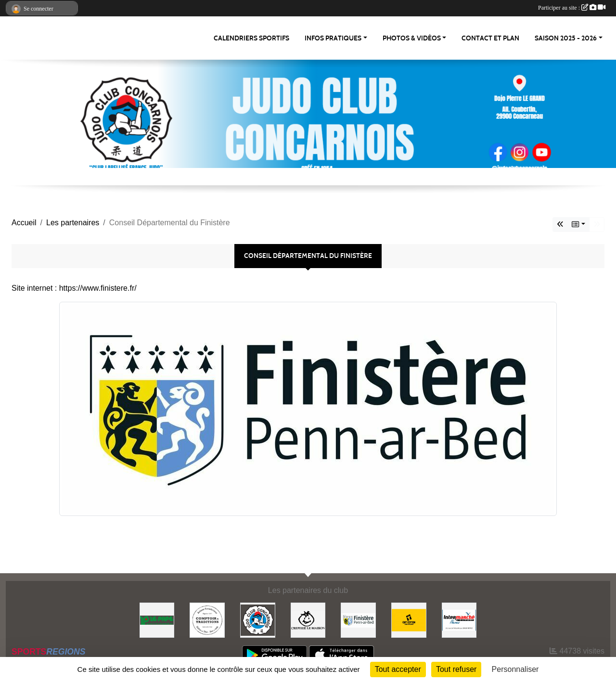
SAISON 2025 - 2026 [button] (566, 38)
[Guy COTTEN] (409, 620)
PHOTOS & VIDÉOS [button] (412, 38)
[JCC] (258, 620)
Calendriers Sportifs (251, 38)
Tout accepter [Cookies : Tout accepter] (398, 669)
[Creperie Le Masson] (308, 620)
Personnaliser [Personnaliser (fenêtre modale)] (515, 669)
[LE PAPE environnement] (157, 620)
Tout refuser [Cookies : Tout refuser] (456, 669)
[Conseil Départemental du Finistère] (358, 620)
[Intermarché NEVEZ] (459, 620)
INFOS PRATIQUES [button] (333, 38)
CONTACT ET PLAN (490, 38)
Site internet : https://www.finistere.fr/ (74, 288)
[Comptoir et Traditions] (207, 620)
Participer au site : (572, 8)
